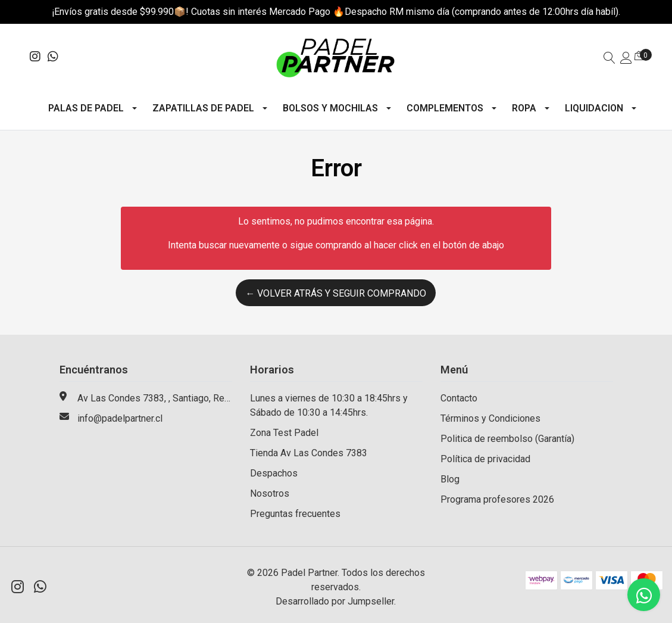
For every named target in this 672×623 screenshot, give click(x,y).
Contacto (459, 398)
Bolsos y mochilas (330, 108)
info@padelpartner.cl (120, 418)
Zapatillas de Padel (203, 108)
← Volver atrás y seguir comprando (336, 293)
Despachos (274, 473)
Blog (450, 479)
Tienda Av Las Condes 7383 (309, 453)
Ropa (524, 108)
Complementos (445, 108)
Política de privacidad (485, 459)
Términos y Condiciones (490, 418)
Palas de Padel (86, 108)
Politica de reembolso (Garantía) (507, 439)
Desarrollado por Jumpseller (335, 601)
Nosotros (270, 493)
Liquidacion (594, 108)
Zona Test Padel (284, 433)
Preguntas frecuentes (295, 514)
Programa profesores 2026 (497, 499)
